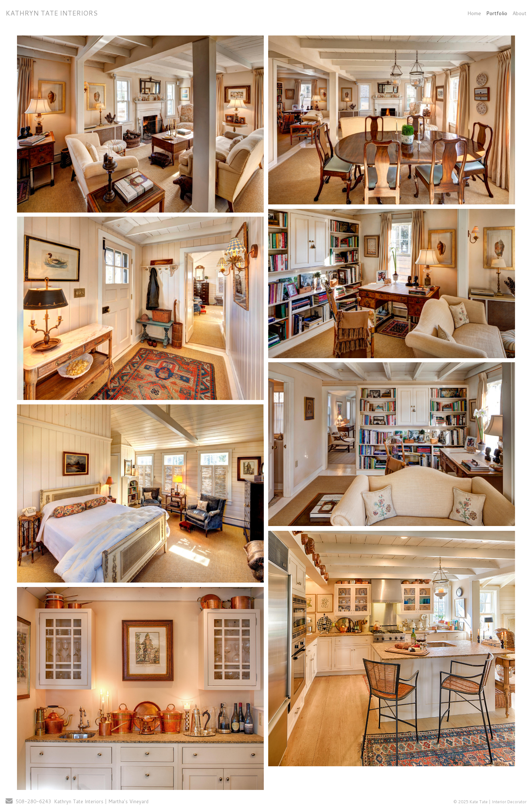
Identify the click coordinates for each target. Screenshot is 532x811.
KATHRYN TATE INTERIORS (52, 13)
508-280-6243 (33, 801)
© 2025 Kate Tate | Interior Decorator (490, 802)
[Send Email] (9, 802)
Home (474, 13)
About (519, 13)
